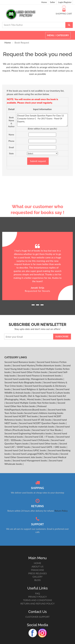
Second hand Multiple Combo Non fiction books (31, 403)
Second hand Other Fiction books (30, 372)
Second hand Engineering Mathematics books (28, 433)
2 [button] (38, 306)
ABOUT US (37, 566)
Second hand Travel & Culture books (51, 393)
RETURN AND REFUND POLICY (38, 603)
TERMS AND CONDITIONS (37, 600)
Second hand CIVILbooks (36, 440)
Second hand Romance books (20, 362)
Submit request (38, 161)
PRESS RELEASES (37, 573)
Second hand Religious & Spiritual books (34, 389)
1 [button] (33, 306)
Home (44, 2)
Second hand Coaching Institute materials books (30, 426)
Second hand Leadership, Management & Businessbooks (34, 379)
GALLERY (38, 577)
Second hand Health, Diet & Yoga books (27, 396)
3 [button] (42, 306)
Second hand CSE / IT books (40, 437)
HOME (37, 563)
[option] (37, 266)
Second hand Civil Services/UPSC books (26, 450)
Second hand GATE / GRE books (49, 447)
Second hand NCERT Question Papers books (42, 423)
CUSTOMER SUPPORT (37, 617)
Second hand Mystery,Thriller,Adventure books (37, 365)
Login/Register (65, 2)
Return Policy (61, 511)
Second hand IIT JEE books (38, 420)
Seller (53, 2)
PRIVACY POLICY (37, 597)
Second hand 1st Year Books (47, 430)
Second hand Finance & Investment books (40, 375)
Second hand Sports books (57, 399)
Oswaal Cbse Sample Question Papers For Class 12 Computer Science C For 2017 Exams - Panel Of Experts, (42, 120)
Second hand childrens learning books (44, 413)
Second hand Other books (44, 443)
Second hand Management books (30, 460)
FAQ (37, 593)
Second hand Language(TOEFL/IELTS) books (36, 454)
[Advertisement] (38, 181)
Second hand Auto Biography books (23, 382)
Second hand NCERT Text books (21, 416)
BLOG (37, 580)
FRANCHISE (37, 570)
